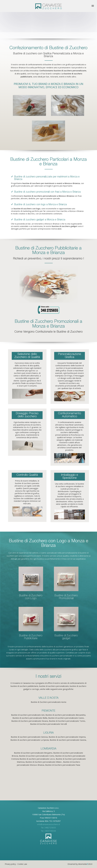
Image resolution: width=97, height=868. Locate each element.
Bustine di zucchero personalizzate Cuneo (66, 718)
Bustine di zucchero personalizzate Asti (28, 715)
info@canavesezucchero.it (48, 824)
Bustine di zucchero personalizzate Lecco (37, 759)
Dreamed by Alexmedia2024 (80, 864)
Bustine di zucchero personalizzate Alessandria (65, 715)
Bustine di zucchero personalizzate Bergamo (33, 753)
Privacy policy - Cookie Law (16, 864)
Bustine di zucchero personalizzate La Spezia (30, 740)
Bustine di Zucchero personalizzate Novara (30, 721)
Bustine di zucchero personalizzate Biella (30, 718)
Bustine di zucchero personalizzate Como (37, 756)
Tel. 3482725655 (48, 828)
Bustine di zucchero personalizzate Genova (29, 737)
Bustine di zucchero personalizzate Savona (68, 740)
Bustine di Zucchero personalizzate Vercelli (48, 724)
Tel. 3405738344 (48, 831)
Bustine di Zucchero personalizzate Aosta (48, 702)
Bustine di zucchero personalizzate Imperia (67, 737)
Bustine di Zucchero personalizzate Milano (44, 762)
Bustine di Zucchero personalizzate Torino (67, 721)
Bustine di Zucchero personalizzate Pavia (63, 765)
